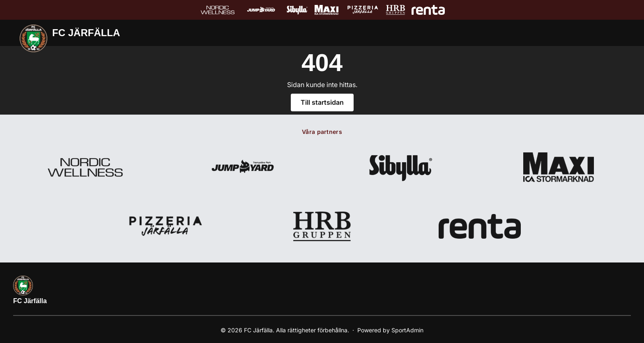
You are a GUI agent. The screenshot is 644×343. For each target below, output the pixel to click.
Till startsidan (322, 102)
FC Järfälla (30, 301)
